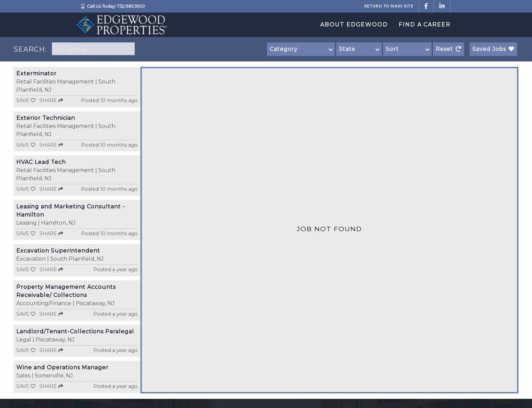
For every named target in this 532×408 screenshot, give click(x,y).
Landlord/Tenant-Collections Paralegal (75, 331)
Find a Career (425, 25)
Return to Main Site (389, 6)
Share (51, 100)
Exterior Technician (46, 118)
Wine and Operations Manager (62, 367)
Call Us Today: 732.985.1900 (116, 6)
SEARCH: (30, 49)
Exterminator (36, 73)
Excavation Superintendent (58, 251)
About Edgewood (354, 25)
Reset (449, 49)
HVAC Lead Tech (41, 162)
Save (26, 100)
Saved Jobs (493, 49)
